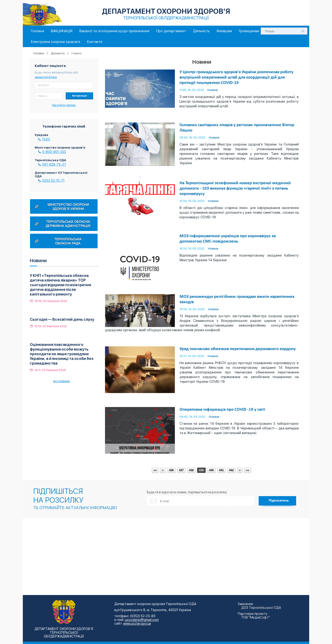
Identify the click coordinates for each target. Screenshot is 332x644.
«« (155, 470)
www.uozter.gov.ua (137, 623)
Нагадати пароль (64, 105)
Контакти (95, 42)
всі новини (62, 381)
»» (248, 470)
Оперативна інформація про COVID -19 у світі (222, 410)
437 (181, 470)
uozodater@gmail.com (142, 620)
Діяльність (201, 31)
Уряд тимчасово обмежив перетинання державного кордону (238, 349)
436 (171, 470)
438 (191, 470)
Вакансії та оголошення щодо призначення (114, 31)
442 (231, 470)
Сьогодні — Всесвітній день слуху (62, 319)
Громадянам (249, 31)
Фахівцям (224, 31)
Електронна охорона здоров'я (56, 42)
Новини (213, 90)
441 (221, 470)
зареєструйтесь (46, 77)
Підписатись (279, 501)
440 (211, 470)
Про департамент (171, 31)
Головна (37, 31)
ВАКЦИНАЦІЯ (62, 31)
